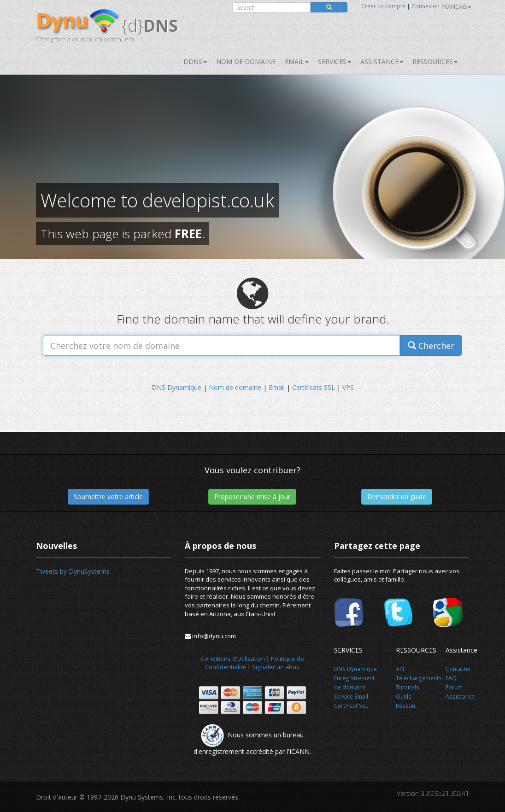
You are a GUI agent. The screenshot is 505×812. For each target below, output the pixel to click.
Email (297, 62)
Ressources (435, 62)
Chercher (431, 346)
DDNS (195, 62)
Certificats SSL (314, 387)
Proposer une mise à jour (252, 497)
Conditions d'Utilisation (233, 659)
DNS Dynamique (176, 387)
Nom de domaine (246, 62)
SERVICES (335, 62)
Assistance (382, 62)
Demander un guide (397, 497)
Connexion (426, 6)
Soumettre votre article (108, 497)
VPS (348, 387)
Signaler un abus (276, 667)
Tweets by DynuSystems (73, 571)
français (456, 7)
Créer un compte (383, 6)
